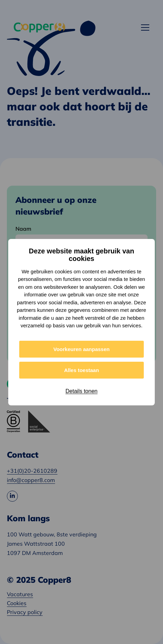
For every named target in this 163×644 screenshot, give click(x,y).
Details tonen (81, 391)
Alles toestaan (82, 370)
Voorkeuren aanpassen (82, 349)
